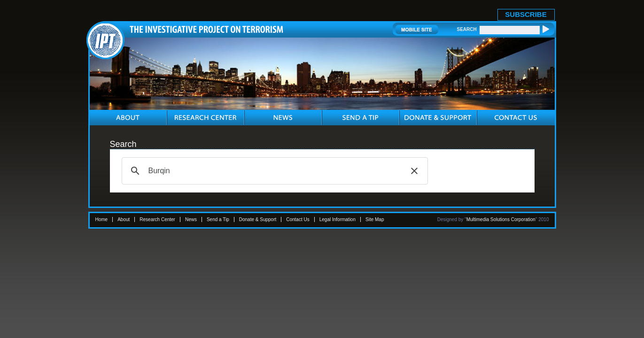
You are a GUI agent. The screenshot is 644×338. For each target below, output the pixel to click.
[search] (273, 171)
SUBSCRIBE (526, 14)
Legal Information (338, 219)
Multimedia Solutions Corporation (501, 219)
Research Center (157, 219)
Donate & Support (258, 219)
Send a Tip (218, 219)
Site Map (375, 219)
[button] (414, 171)
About (124, 219)
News (191, 219)
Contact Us (298, 219)
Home (102, 219)
